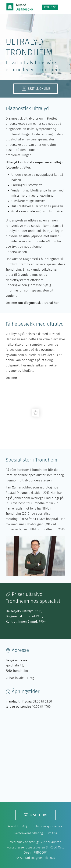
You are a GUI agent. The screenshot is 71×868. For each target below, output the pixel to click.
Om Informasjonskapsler (47, 826)
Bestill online (36, 89)
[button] (63, 7)
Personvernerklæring (29, 833)
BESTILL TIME (50, 7)
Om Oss (52, 833)
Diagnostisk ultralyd (20, 616)
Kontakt (13, 826)
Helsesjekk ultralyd (20, 611)
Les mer (11, 378)
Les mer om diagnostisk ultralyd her (32, 303)
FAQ (24, 826)
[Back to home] (20, 7)
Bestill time (35, 815)
